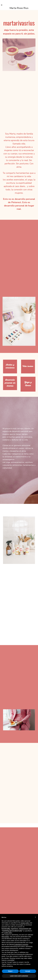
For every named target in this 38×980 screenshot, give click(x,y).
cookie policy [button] (8, 933)
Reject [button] (10, 971)
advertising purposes (22, 945)
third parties (5, 937)
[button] (35, 917)
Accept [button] (28, 971)
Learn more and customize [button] (19, 976)
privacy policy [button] (25, 923)
